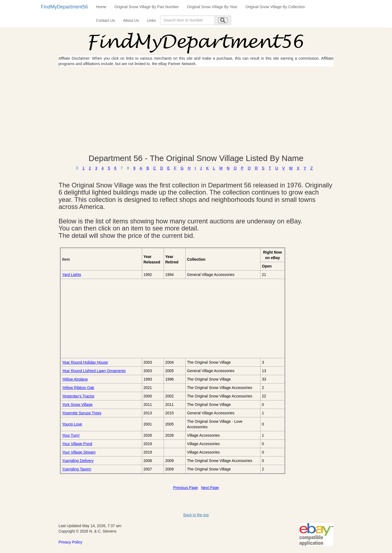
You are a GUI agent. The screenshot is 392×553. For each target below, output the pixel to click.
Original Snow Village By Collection (275, 7)
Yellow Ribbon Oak (78, 388)
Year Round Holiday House (85, 362)
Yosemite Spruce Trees (82, 413)
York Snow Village (77, 405)
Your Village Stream (79, 452)
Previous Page (186, 488)
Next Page (210, 488)
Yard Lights (72, 275)
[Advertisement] (196, 110)
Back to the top (196, 515)
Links (151, 20)
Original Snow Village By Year (212, 7)
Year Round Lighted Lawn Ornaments (94, 371)
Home (101, 7)
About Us (131, 20)
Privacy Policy (70, 542)
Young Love (72, 424)
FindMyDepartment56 (64, 7)
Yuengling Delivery (78, 461)
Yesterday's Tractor (78, 396)
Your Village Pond (77, 444)
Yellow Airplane (75, 379)
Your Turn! (71, 435)
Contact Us (105, 20)
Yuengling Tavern (77, 469)
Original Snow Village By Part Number (146, 7)
